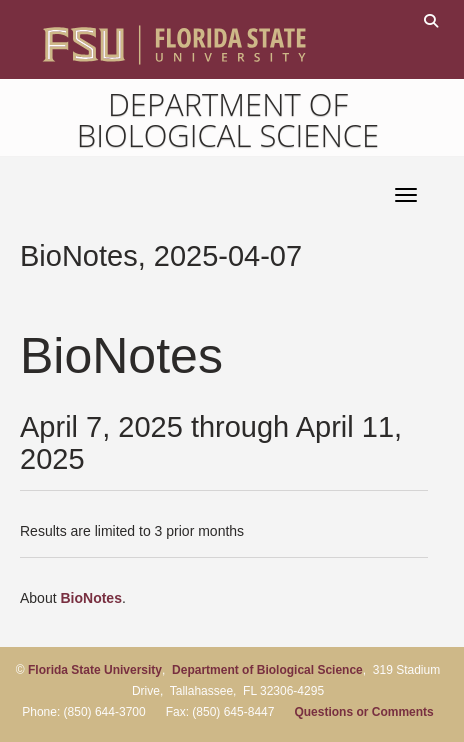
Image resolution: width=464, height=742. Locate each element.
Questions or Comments (363, 712)
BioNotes (90, 598)
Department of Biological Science (228, 119)
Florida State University (95, 670)
